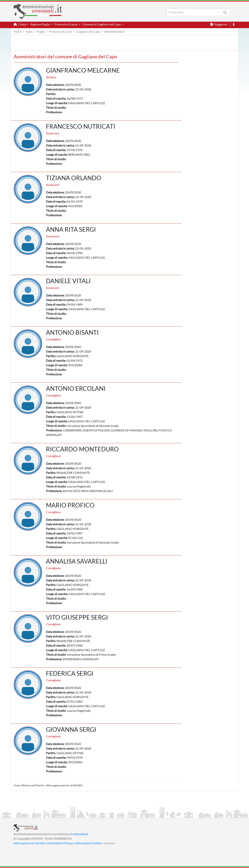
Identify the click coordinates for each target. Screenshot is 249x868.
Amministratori (114, 31)
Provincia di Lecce (61, 31)
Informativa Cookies (88, 843)
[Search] (195, 12)
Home (18, 31)
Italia (29, 31)
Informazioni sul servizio (29, 843)
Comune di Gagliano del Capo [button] (102, 24)
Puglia (41, 31)
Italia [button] (23, 24)
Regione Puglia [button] (40, 24)
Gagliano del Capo (88, 31)
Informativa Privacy (60, 843)
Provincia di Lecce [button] (66, 24)
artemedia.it (80, 834)
